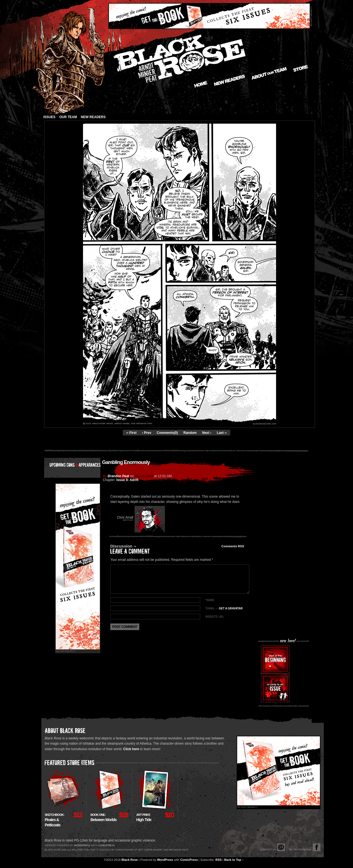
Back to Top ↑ (234, 860)
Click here (131, 749)
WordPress (165, 860)
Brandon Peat (118, 476)
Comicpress (106, 845)
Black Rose (129, 860)
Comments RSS (233, 546)
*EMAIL (224, 608)
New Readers (229, 80)
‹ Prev (147, 433)
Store (301, 68)
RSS (219, 860)
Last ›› (222, 433)
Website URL (215, 617)
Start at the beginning (275, 659)
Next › (207, 433)
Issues (49, 117)
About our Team (269, 73)
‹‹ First (131, 433)
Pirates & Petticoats (54, 820)
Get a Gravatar (231, 608)
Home (201, 84)
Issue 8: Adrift (127, 480)
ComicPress (189, 860)
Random (190, 433)
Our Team (68, 117)
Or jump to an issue (275, 688)
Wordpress (82, 845)
